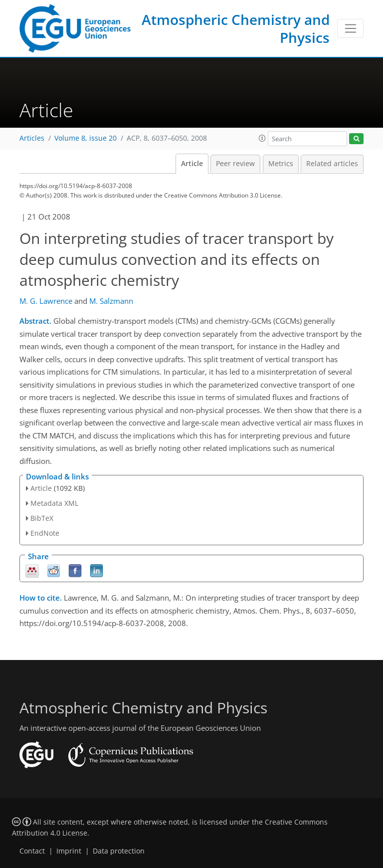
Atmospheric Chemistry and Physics (236, 28)
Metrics (281, 164)
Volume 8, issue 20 (86, 138)
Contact (32, 851)
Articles (32, 138)
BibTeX (42, 518)
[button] (262, 138)
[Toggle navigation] (350, 28)
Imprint (69, 851)
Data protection (119, 851)
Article (192, 164)
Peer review (235, 164)
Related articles (332, 164)
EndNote (45, 533)
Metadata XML (54, 503)
